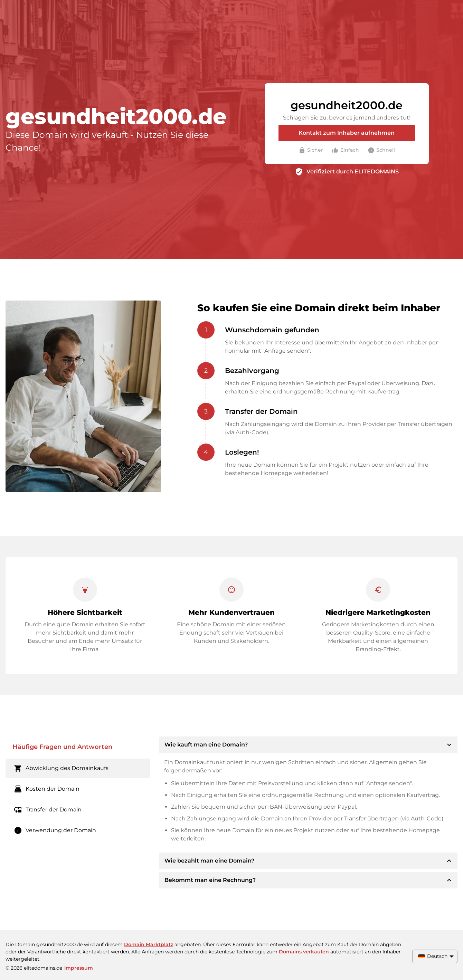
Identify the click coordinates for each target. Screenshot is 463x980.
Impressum (79, 968)
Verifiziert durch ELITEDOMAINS (353, 172)
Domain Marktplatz (149, 944)
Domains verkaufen (304, 952)
